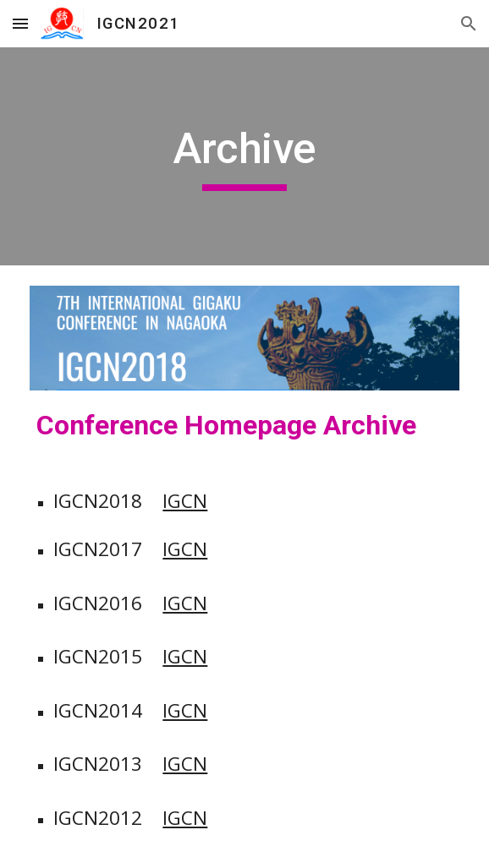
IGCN (185, 501)
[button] (20, 23)
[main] (244, 156)
